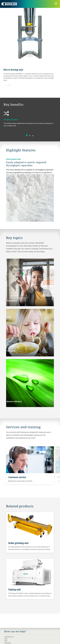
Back (8, 85)
